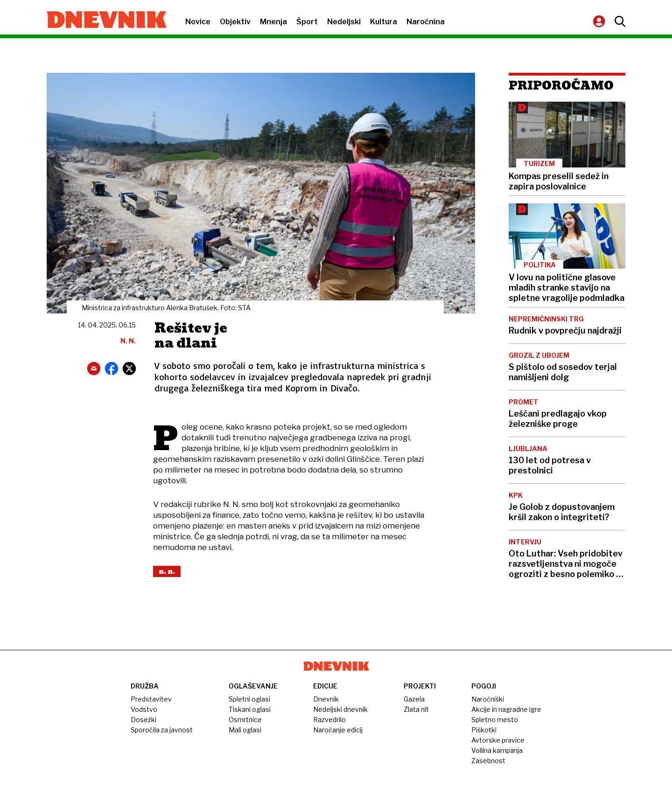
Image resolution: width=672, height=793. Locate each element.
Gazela (414, 699)
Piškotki (484, 730)
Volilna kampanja (497, 750)
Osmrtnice (245, 720)
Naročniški (488, 699)
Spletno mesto (495, 720)
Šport (307, 22)
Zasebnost (488, 761)
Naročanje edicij (338, 730)
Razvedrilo (329, 720)
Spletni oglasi (249, 699)
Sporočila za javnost (162, 730)
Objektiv (235, 22)
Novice (198, 22)
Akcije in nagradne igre (506, 709)
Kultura (384, 22)
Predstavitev (151, 699)
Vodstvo (144, 709)
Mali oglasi (245, 730)
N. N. (167, 571)
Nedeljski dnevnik (340, 709)
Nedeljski (344, 22)
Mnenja (273, 22)
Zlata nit (416, 709)
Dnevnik (326, 699)
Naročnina (426, 22)
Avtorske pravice (498, 740)
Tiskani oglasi (250, 709)
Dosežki (143, 720)
